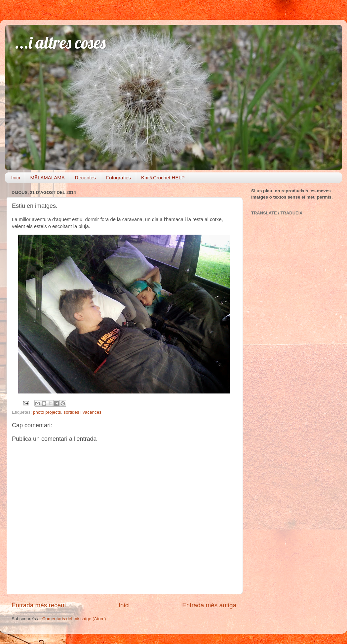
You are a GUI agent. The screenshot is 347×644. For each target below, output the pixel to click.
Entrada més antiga (209, 605)
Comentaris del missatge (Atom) (74, 619)
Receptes (85, 178)
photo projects (47, 412)
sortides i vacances (82, 412)
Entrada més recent (39, 605)
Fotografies (118, 178)
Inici (16, 178)
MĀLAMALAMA (47, 178)
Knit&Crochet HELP (163, 178)
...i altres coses (60, 43)
